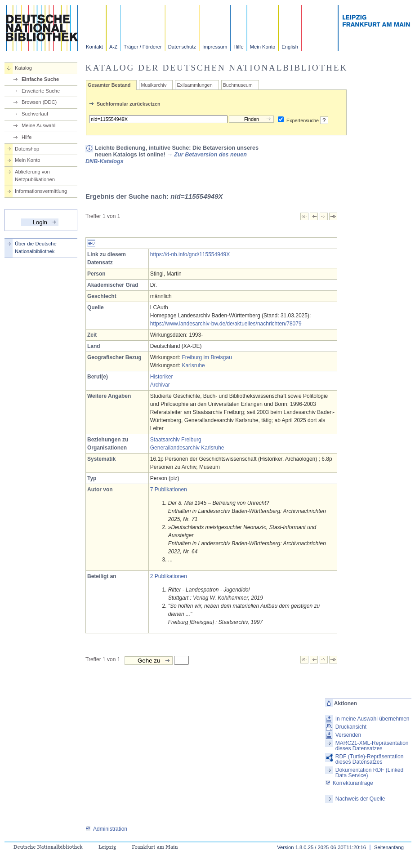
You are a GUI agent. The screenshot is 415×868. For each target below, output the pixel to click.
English (290, 47)
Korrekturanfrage (349, 783)
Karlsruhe (193, 365)
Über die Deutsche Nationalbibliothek (36, 247)
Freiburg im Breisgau (207, 357)
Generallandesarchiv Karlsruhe (187, 448)
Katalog (23, 68)
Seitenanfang (389, 847)
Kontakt (94, 47)
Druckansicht (351, 727)
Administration (106, 829)
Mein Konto (263, 47)
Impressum (215, 47)
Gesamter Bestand (109, 85)
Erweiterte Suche (41, 91)
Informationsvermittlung (41, 191)
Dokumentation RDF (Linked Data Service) (369, 773)
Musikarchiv (154, 85)
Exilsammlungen (194, 85)
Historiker (162, 377)
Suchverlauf (35, 114)
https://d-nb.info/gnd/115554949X (190, 254)
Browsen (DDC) (39, 102)
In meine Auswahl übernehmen (373, 719)
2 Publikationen (169, 576)
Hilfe (238, 47)
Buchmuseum (238, 85)
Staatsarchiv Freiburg (176, 440)
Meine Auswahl (38, 125)
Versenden (348, 735)
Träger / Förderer (143, 47)
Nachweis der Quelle (360, 799)
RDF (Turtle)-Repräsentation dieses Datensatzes (370, 759)
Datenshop (27, 149)
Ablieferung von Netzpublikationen (35, 176)
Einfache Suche (40, 79)
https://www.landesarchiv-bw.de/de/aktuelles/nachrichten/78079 (226, 324)
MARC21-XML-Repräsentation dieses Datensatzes (372, 746)
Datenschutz (182, 47)
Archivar (160, 385)
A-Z (113, 47)
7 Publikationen (169, 490)
